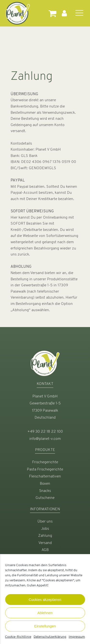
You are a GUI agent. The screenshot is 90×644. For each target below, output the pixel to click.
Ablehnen (45, 613)
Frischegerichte (45, 462)
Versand (45, 543)
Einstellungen (45, 626)
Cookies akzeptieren (45, 600)
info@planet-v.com (45, 439)
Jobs (45, 529)
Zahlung (45, 536)
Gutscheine (45, 498)
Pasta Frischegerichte (45, 470)
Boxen (45, 484)
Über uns (45, 522)
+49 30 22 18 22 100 (45, 432)
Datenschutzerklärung (50, 637)
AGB (45, 550)
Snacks (45, 491)
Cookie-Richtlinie (18, 637)
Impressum (77, 637)
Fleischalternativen (45, 476)
